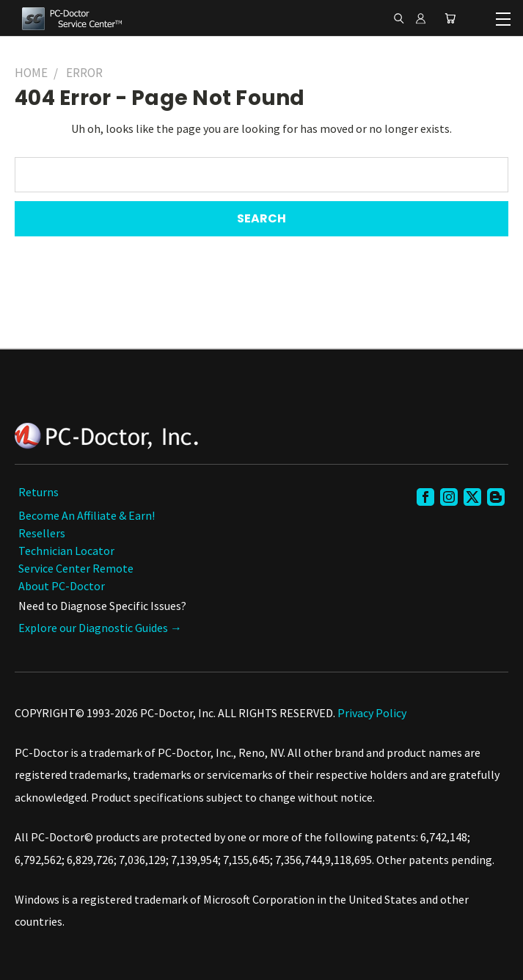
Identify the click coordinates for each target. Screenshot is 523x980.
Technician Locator (66, 551)
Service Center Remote (76, 568)
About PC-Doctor (62, 586)
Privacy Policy (372, 713)
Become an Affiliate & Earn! (87, 515)
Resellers (42, 533)
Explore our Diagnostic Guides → (100, 628)
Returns (39, 492)
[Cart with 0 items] (450, 19)
